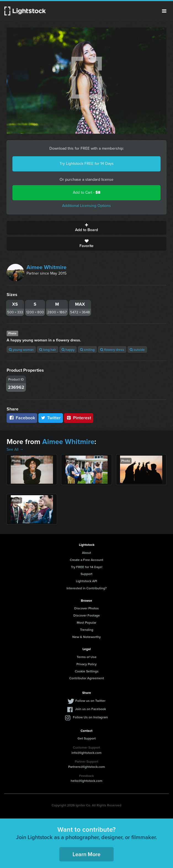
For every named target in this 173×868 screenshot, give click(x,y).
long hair (48, 350)
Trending (87, 630)
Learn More (86, 854)
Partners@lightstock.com (86, 767)
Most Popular (86, 622)
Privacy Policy (86, 664)
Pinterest (79, 418)
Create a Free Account (86, 560)
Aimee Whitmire (46, 267)
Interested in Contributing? (87, 588)
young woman (21, 350)
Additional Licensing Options (86, 206)
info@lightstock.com (86, 753)
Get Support (87, 738)
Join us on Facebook (91, 709)
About (86, 553)
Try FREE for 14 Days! (87, 567)
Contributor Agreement (87, 678)
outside (137, 350)
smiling (87, 350)
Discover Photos (86, 608)
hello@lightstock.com (86, 781)
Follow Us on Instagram (90, 717)
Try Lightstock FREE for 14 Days (87, 164)
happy (68, 350)
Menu (164, 11)
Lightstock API (86, 581)
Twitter (51, 418)
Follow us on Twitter (90, 701)
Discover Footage (87, 615)
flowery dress (112, 350)
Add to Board (86, 228)
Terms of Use (87, 657)
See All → (15, 449)
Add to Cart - (87, 192)
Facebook (22, 418)
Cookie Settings (87, 671)
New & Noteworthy (86, 637)
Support (86, 574)
